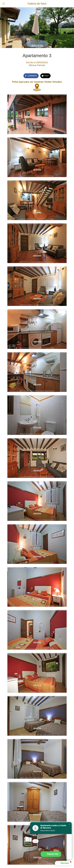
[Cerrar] (4, 4)
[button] (70, 824)
